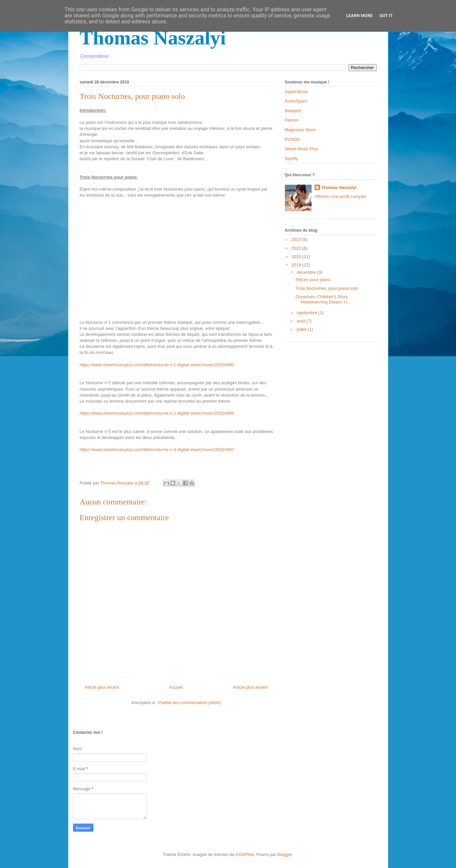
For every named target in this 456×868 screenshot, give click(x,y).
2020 (297, 257)
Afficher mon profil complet (340, 196)
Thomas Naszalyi (153, 38)
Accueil (176, 687)
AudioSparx (296, 101)
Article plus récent (102, 687)
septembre (307, 313)
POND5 (292, 139)
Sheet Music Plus (302, 149)
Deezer (292, 120)
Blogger (285, 854)
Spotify (292, 158)
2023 (297, 240)
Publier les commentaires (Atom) (190, 703)
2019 (297, 265)
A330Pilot (245, 854)
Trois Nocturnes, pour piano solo (327, 288)
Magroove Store (300, 130)
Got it (386, 16)
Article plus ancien (251, 687)
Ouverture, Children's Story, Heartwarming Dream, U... (323, 299)
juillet (302, 329)
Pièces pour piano (313, 280)
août (301, 321)
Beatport (293, 111)
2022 (297, 248)
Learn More (360, 16)
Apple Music (297, 92)
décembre (307, 272)
